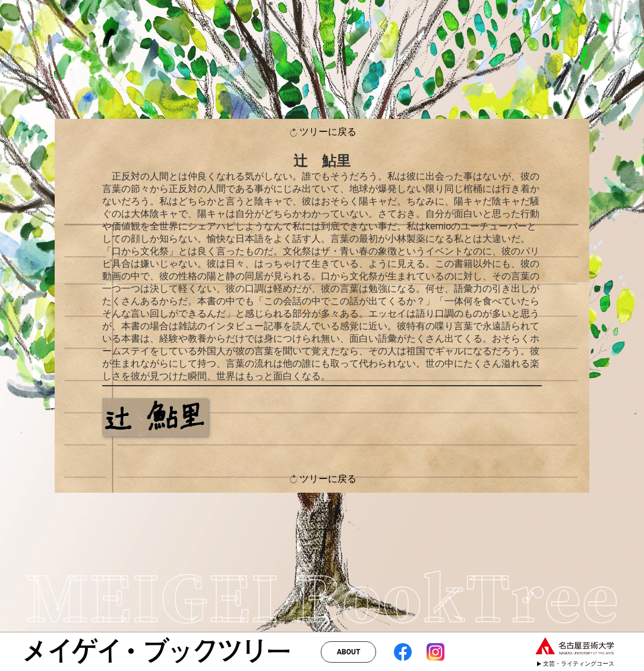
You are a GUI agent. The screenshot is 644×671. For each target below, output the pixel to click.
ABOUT (348, 652)
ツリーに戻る (322, 132)
